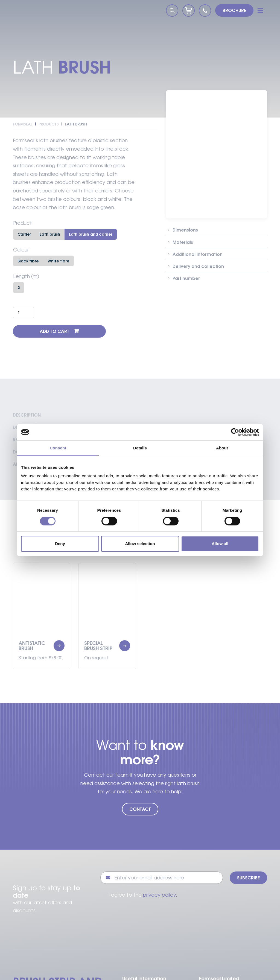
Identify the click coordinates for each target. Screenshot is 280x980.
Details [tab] (140, 448)
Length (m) (26, 276)
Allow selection (140, 544)
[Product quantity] (23, 312)
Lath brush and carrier (91, 234)
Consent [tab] (58, 448)
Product (23, 223)
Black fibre (28, 261)
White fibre (59, 261)
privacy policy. (160, 895)
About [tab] (222, 448)
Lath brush (50, 234)
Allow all (220, 544)
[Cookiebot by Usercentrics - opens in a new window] (235, 432)
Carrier (24, 234)
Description (27, 415)
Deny (60, 544)
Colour (21, 250)
